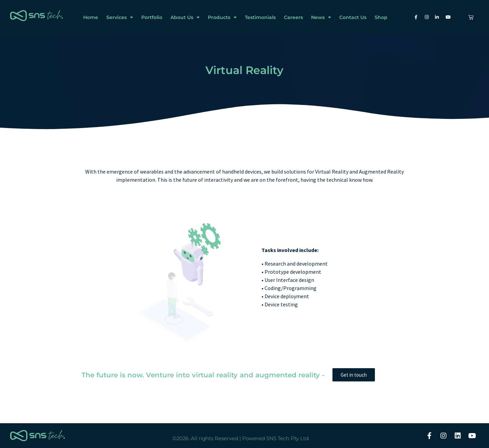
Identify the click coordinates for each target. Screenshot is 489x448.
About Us (185, 17)
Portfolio (152, 17)
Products (222, 17)
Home (91, 17)
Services (120, 17)
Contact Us (353, 17)
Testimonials (260, 17)
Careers (293, 17)
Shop (381, 17)
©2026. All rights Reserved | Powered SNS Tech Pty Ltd (241, 438)
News (321, 17)
